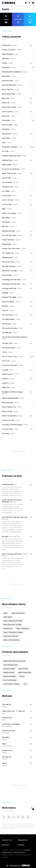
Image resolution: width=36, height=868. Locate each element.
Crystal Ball (9, 120)
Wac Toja (5, 519)
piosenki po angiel (9, 669)
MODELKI (13, 502)
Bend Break (9, 76)
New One (8, 226)
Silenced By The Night (12, 271)
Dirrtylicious (9, 129)
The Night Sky (10, 333)
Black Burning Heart (11, 94)
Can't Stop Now (10, 112)
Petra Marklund (7, 726)
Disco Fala (6, 733)
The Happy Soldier (11, 319)
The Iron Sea (9, 324)
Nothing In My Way (11, 231)
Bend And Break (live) (12, 85)
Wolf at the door (10, 411)
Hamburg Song (10, 160)
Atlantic (7, 63)
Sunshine (8, 306)
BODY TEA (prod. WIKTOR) (12, 554)
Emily (7, 143)
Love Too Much (10, 204)
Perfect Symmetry (11, 240)
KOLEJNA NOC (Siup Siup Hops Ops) (15, 517)
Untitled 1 (8, 379)
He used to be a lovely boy (14, 169)
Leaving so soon (10, 187)
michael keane (8, 628)
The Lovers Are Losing (12, 328)
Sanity (4, 744)
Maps (7, 209)
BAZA (4, 720)
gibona (22, 676)
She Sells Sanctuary (12, 266)
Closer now (9, 116)
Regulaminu (27, 850)
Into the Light (9, 178)
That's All (8, 310)
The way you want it (12, 348)
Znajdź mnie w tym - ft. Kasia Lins (13, 711)
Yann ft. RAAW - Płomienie (11, 684)
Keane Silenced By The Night (12, 625)
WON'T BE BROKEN (12, 416)
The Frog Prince (10, 315)
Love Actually (9, 196)
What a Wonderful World (13, 398)
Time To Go (9, 361)
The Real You (7, 757)
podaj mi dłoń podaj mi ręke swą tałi (14, 661)
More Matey (9, 218)
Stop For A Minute (11, 302)
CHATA (4, 763)
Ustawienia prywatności (19, 852)
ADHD (4, 739)
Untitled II (8, 383)
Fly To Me (8, 151)
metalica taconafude (10, 676)
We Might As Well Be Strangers (13, 393)
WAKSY (5, 766)
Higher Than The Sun (12, 173)
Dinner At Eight (10, 125)
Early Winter (9, 138)
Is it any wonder (10, 182)
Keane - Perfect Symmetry (11, 640)
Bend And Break (10, 81)
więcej (25, 684)
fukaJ (4, 713)
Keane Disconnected (18, 613)
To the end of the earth (13, 365)
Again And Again (10, 54)
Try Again (8, 370)
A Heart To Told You (12, 50)
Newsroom (6, 845)
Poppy (4, 707)
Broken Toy (9, 103)
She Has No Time (11, 262)
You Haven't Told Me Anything (15, 425)
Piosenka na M (7, 718)
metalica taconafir (9, 672)
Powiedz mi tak (7, 750)
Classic (4, 753)
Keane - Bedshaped (23, 628)
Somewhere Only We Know (14, 284)
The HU (5, 759)
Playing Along (9, 244)
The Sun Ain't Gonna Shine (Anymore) (15, 338)
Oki (15, 484)
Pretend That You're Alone (14, 249)
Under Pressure (10, 374)
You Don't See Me (11, 420)
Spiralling (8, 293)
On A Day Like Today (12, 235)
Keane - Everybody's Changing (13, 632)
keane (5, 613)
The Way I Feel (10, 343)
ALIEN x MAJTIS (14, 537)
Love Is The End (10, 200)
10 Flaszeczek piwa (9, 731)
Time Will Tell (6, 705)
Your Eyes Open (10, 429)
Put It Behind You (11, 253)
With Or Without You (12, 407)
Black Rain (8, 98)
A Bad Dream (9, 45)
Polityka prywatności (7, 852)
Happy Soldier (10, 165)
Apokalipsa (6, 737)
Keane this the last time (11, 636)
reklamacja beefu (8, 484)
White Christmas (10, 403)
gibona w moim (23, 669)
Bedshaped (9, 67)
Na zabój (5, 537)
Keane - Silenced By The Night (13, 621)
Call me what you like (12, 107)
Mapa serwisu (23, 840)
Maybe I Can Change (12, 213)
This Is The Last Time (12, 357)
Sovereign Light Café (12, 288)
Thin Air (7, 352)
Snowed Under (10, 275)
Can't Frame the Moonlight (11, 724)
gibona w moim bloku (25, 672)
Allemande (8, 59)
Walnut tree (9, 387)
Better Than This (11, 90)
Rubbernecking (10, 257)
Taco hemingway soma (11, 665)
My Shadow (9, 222)
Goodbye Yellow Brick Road (14, 156)
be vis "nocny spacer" (10, 680)
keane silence (8, 617)
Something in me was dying (14, 280)
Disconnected (9, 134)
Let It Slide (9, 191)
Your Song (8, 433)
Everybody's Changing (12, 147)
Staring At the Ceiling (12, 297)
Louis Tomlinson (7, 746)
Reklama (21, 845)
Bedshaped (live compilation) (14, 72)
